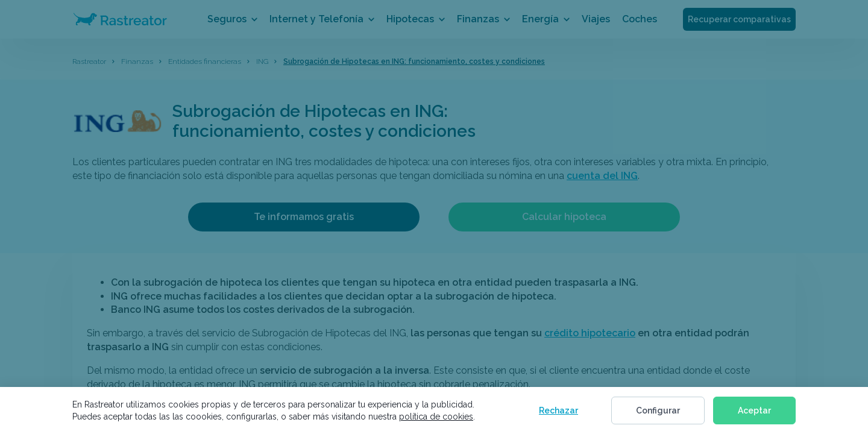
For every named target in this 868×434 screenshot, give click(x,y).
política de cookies (436, 417)
